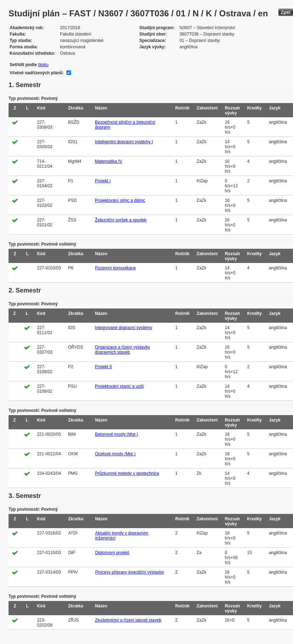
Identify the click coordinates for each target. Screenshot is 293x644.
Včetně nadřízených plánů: (37, 73)
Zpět (286, 12)
